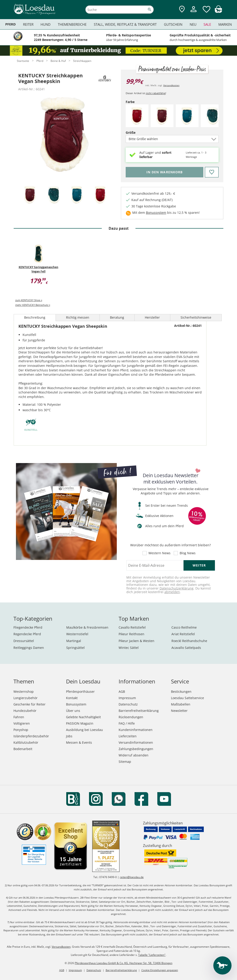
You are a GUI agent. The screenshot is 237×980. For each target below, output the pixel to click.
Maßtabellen (181, 704)
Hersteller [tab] (152, 317)
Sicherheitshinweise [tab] (196, 317)
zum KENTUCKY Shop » (29, 300)
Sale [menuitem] (207, 24)
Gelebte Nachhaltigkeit (83, 717)
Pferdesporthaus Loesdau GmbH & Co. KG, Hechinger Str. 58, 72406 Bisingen (124, 963)
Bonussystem (156, 213)
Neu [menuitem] (193, 24)
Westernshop (24, 692)
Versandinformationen (136, 742)
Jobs (69, 736)
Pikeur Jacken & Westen (136, 641)
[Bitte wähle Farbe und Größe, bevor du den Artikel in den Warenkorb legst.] (164, 172)
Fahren (19, 717)
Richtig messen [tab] (78, 317)
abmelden (172, 592)
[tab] (30, 195)
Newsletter (179, 711)
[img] (218, 11)
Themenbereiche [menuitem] (72, 24)
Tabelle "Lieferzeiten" (152, 955)
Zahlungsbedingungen (136, 749)
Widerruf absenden (134, 755)
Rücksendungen (131, 717)
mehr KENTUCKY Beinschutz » (33, 305)
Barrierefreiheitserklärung (139, 711)
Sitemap (125, 762)
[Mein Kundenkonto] (194, 13)
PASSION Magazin (80, 723)
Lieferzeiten (128, 736)
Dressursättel (24, 641)
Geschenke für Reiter (29, 704)
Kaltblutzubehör (26, 742)
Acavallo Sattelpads (186, 648)
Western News (159, 553)
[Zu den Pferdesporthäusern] (182, 9)
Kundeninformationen (136, 730)
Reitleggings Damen (29, 648)
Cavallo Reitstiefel (132, 627)
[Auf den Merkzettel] (212, 172)
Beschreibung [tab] (35, 317)
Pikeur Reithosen (131, 634)
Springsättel (75, 648)
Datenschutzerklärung (177, 588)
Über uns (73, 711)
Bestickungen (181, 692)
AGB (122, 692)
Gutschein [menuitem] (173, 24)
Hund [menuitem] (46, 24)
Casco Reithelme (184, 627)
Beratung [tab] (117, 317)
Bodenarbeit (23, 749)
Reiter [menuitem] (28, 24)
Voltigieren (22, 723)
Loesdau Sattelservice (187, 698)
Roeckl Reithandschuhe (189, 641)
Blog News (188, 553)
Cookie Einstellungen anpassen (160, 970)
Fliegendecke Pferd (28, 627)
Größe (138, 132)
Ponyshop (21, 730)
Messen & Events (79, 742)
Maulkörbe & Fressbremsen (87, 627)
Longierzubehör (25, 698)
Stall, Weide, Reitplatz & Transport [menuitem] (125, 24)
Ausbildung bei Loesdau (84, 730)
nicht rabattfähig (156, 93)
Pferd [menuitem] (10, 24)
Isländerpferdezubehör (31, 736)
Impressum (127, 698)
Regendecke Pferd (27, 634)
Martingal (74, 641)
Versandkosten (171, 85)
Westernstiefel (77, 634)
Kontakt (72, 698)
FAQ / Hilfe (127, 723)
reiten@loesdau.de (132, 877)
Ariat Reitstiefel (183, 634)
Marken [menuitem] (225, 24)
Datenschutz (128, 704)
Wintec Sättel (129, 648)
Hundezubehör (25, 711)
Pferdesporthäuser (80, 692)
